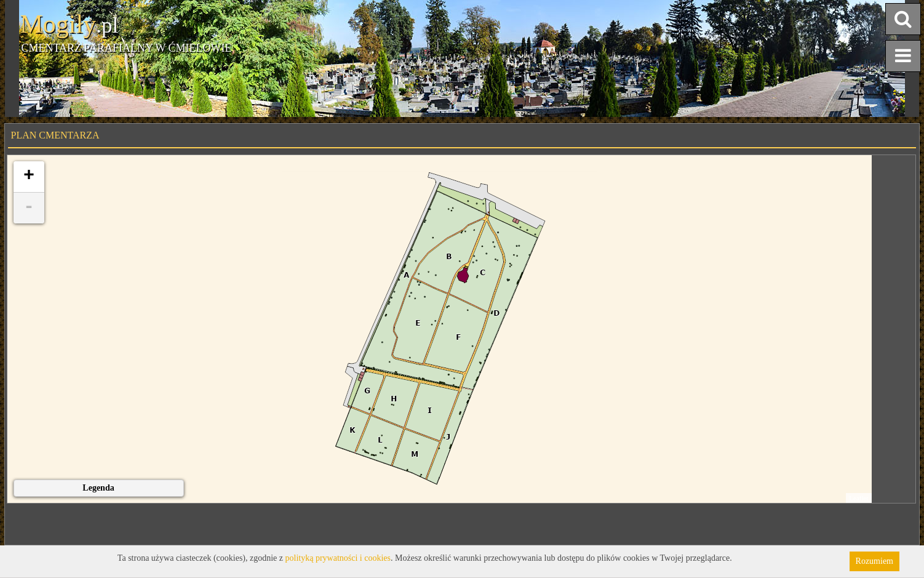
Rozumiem (874, 561)
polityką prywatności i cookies (338, 558)
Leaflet (858, 498)
